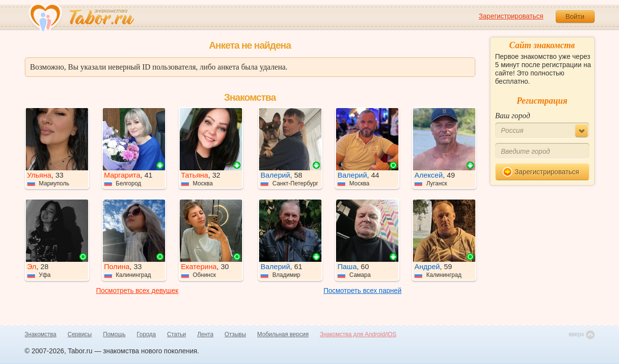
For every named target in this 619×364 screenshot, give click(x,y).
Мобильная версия (283, 334)
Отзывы (235, 334)
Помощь (114, 334)
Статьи (177, 334)
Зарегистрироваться (511, 16)
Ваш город (513, 116)
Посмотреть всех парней (362, 291)
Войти (575, 17)
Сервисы (80, 334)
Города (146, 334)
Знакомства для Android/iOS (358, 334)
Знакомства (41, 334)
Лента (205, 334)
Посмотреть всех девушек (137, 291)
